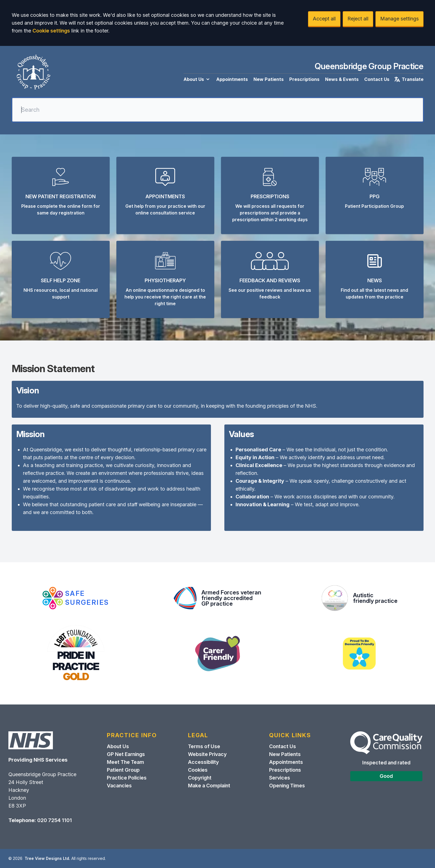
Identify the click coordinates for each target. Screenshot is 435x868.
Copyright (200, 778)
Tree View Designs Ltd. (47, 858)
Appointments (232, 79)
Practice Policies (127, 778)
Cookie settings (51, 31)
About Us (197, 79)
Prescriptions (304, 79)
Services (280, 778)
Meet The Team (125, 762)
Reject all (358, 19)
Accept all (324, 19)
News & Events (342, 79)
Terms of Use (204, 746)
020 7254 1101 (55, 820)
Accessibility (203, 762)
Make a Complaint (209, 786)
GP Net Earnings (126, 754)
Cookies (198, 770)
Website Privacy (207, 754)
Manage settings (399, 19)
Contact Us (377, 79)
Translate (409, 79)
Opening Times (287, 786)
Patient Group (123, 770)
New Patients (269, 79)
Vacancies (119, 786)
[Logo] (33, 73)
